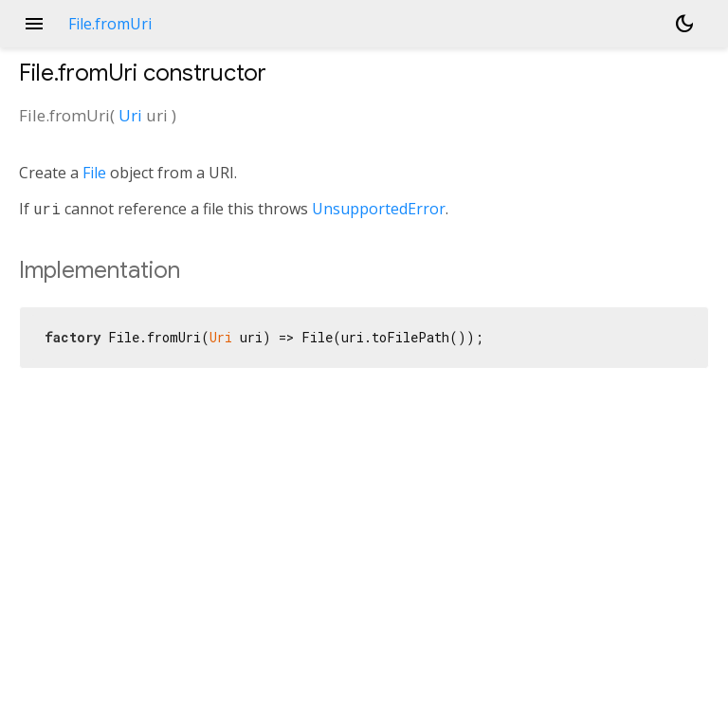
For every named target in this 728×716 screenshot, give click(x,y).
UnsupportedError (379, 209)
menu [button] (34, 24)
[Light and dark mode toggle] (684, 24)
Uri (130, 115)
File (94, 173)
